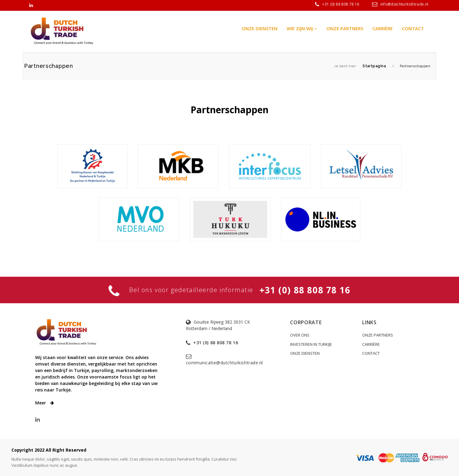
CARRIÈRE (371, 344)
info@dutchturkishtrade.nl (404, 4)
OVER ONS (300, 335)
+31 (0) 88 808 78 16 (341, 4)
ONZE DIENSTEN (305, 353)
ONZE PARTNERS (378, 335)
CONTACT (371, 353)
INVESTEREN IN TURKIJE (311, 344)
